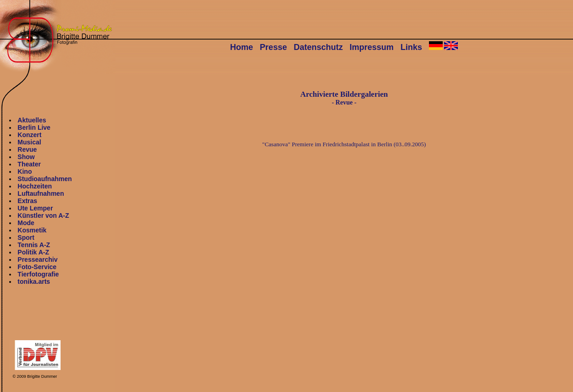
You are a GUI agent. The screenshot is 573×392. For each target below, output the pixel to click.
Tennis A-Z (34, 245)
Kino (25, 171)
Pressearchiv (37, 259)
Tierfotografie (38, 274)
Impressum (372, 47)
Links (411, 47)
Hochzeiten (35, 186)
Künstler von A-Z (43, 215)
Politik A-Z (33, 252)
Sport (26, 237)
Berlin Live (34, 127)
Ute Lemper (35, 208)
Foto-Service (37, 267)
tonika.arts (34, 282)
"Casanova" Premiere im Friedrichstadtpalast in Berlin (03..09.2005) (344, 144)
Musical (29, 142)
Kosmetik (32, 230)
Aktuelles (32, 120)
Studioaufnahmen (45, 179)
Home (242, 47)
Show (26, 157)
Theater (29, 164)
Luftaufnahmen (41, 193)
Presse (273, 47)
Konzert (29, 135)
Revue (27, 149)
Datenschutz (318, 47)
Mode (26, 223)
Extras (27, 201)
